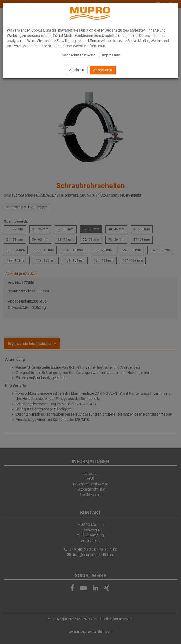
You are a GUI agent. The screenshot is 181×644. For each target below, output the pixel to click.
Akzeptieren (103, 70)
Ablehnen (77, 70)
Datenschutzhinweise (78, 55)
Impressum (111, 55)
